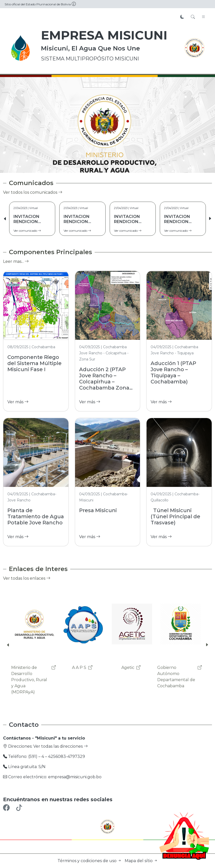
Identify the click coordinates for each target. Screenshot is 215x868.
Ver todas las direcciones (61, 746)
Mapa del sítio (141, 861)
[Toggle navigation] (204, 17)
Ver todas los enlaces (27, 578)
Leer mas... (16, 261)
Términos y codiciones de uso (90, 861)
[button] (210, 219)
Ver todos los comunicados (33, 192)
